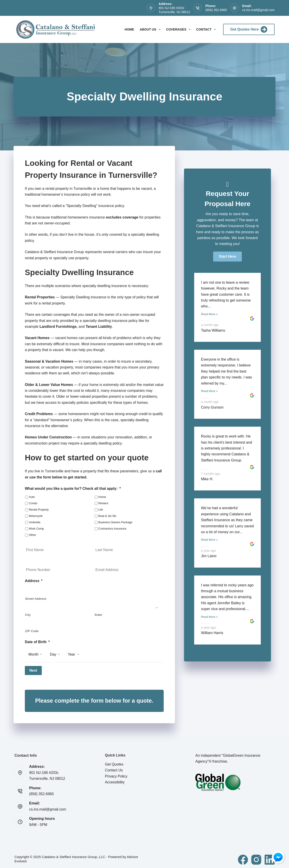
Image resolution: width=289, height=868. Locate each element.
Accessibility (115, 780)
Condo (33, 503)
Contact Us (114, 768)
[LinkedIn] (270, 857)
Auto (32, 497)
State (98, 615)
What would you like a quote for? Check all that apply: (73, 489)
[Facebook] (243, 857)
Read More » (209, 314)
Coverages (179, 29)
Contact (207, 29)
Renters (103, 503)
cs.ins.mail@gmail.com (258, 10)
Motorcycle (36, 516)
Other (33, 535)
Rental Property (39, 510)
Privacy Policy (116, 774)
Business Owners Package (115, 522)
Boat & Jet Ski (107, 516)
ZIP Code (32, 631)
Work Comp (36, 529)
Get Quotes (114, 762)
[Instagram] (256, 857)
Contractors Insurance (112, 529)
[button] (227, 257)
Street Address (36, 599)
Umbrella (35, 522)
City (28, 615)
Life (101, 510)
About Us (151, 29)
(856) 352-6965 (216, 10)
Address (34, 581)
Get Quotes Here (249, 29)
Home (129, 29)
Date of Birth (37, 642)
